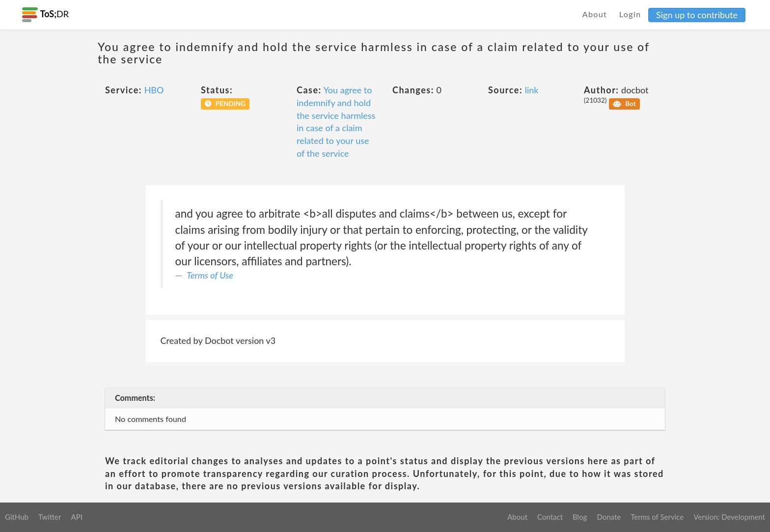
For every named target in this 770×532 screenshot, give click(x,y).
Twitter (50, 517)
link (532, 90)
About (595, 14)
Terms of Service (657, 517)
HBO (154, 90)
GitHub (17, 517)
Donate (609, 517)
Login (630, 14)
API (76, 517)
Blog (580, 517)
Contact (550, 517)
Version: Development (729, 517)
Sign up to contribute (697, 15)
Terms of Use (210, 275)
